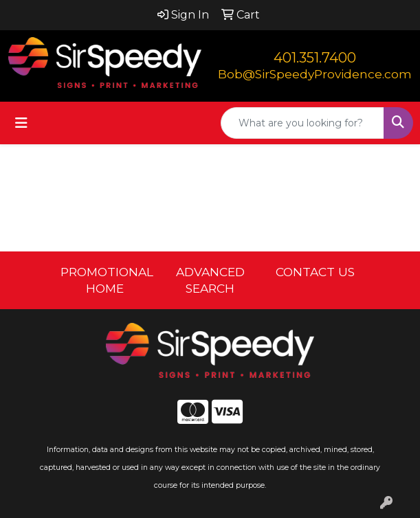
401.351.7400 (315, 58)
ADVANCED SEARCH (210, 280)
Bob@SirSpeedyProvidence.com (315, 74)
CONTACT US (315, 272)
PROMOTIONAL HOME (105, 280)
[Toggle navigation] (21, 123)
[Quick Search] (302, 123)
